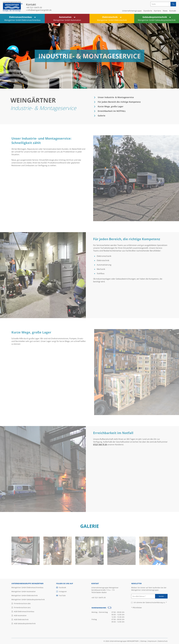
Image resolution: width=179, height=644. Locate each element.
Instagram (61, 591)
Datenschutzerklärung (154, 602)
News (165, 11)
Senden (161, 596)
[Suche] (161, 4)
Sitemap (143, 641)
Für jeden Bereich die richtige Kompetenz (121, 102)
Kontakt (173, 11)
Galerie (103, 116)
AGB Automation (19, 615)
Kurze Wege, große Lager (112, 106)
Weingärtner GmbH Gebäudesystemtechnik (28, 599)
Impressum (152, 641)
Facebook (61, 587)
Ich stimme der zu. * (150, 602)
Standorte (148, 11)
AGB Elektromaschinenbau (23, 611)
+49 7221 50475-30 (34, 8)
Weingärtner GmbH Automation (24, 591)
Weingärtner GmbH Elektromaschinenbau (27, 587)
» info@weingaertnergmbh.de (39, 10)
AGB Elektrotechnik (20, 619)
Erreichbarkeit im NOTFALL (114, 111)
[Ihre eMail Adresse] (143, 596)
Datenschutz (163, 641)
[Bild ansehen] (26, 564)
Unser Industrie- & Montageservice (118, 97)
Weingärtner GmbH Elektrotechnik (24, 595)
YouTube (61, 595)
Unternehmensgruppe (132, 11)
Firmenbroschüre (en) (21, 607)
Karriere (157, 11)
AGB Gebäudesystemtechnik (23, 623)
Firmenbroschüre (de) (21, 603)
